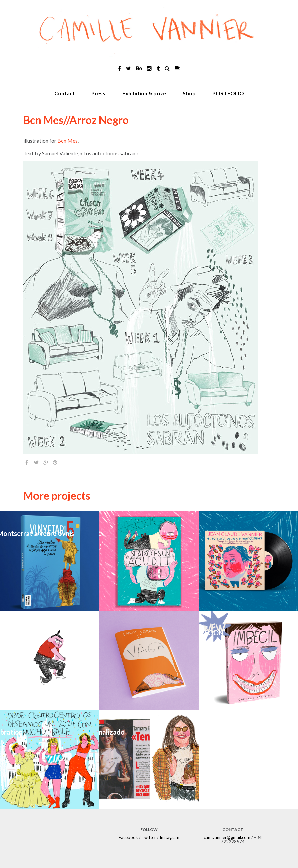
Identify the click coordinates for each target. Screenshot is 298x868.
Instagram (170, 837)
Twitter (149, 837)
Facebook (128, 837)
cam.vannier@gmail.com (227, 837)
